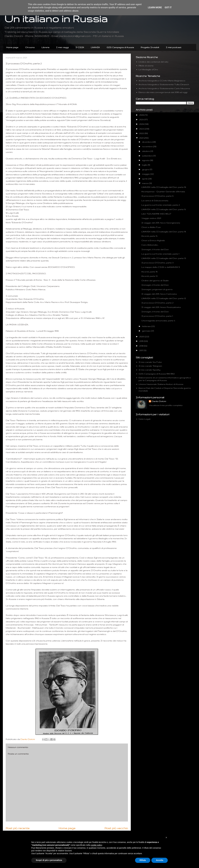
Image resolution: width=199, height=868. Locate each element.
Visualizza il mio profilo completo (166, 405)
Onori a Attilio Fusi (151, 227)
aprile (145, 179)
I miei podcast (174, 47)
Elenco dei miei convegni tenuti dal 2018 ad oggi (163, 92)
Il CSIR (80, 47)
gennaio (146, 331)
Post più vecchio (116, 828)
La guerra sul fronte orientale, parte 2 (161, 205)
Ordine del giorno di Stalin (155, 280)
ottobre (146, 151)
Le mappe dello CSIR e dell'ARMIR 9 (161, 267)
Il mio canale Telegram (150, 366)
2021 (142, 138)
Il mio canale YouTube (150, 362)
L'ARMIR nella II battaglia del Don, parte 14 (164, 232)
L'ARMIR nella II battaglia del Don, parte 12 (164, 298)
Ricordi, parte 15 (149, 236)
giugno (146, 169)
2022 (142, 133)
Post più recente (18, 828)
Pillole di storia (146, 66)
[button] (166, 837)
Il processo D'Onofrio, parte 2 (157, 303)
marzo (146, 183)
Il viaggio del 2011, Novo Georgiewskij (161, 223)
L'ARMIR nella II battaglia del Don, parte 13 (164, 258)
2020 (142, 337)
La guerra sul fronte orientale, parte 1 (160, 254)
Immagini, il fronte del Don (155, 249)
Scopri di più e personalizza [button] (49, 860)
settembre (148, 156)
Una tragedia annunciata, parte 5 (158, 321)
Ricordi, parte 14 (149, 272)
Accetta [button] (160, 860)
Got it (168, 7)
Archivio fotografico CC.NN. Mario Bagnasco (162, 81)
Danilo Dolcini (159, 401)
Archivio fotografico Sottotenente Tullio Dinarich (164, 84)
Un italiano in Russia (56, 19)
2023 (142, 129)
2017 (142, 350)
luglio (145, 165)
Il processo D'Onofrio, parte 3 (157, 263)
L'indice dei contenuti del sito (153, 62)
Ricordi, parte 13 (149, 276)
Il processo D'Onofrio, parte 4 (157, 196)
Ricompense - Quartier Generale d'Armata (163, 192)
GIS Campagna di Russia (120, 47)
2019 (142, 341)
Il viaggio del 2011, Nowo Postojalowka (161, 307)
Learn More (155, 7)
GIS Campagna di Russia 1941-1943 (157, 374)
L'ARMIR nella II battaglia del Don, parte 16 (164, 187)
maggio (146, 174)
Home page (12, 47)
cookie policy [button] (96, 845)
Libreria (45, 47)
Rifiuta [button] (143, 860)
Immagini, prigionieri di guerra (157, 289)
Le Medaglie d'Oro (148, 69)
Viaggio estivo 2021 (151, 218)
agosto (146, 160)
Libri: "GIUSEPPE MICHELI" (156, 214)
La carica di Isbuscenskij (155, 200)
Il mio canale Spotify (149, 370)
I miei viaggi (62, 47)
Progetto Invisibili (150, 47)
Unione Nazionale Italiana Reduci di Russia (161, 384)
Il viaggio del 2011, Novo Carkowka (159, 294)
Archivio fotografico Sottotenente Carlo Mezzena (164, 88)
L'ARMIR (95, 47)
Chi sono (30, 47)
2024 (142, 124)
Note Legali (144, 419)
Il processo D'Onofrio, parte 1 (157, 316)
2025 (142, 119)
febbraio (147, 326)
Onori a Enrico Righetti (153, 240)
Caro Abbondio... (150, 245)
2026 (142, 115)
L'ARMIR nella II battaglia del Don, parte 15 (164, 209)
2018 (142, 346)
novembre (148, 146)
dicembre (147, 142)
